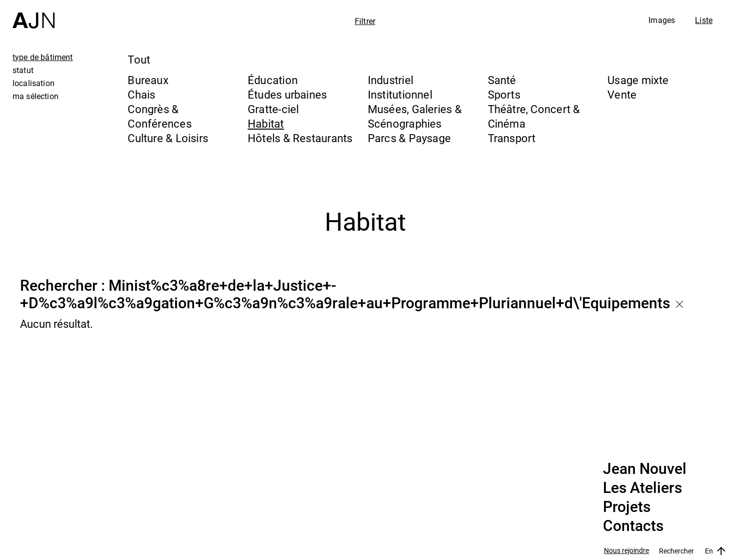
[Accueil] (34, 14)
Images (662, 20)
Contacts (633, 526)
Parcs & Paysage (409, 138)
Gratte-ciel (273, 109)
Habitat (266, 123)
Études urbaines (287, 94)
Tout (139, 59)
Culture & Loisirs (168, 138)
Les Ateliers (642, 488)
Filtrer (365, 21)
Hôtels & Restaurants (300, 138)
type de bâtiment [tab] (43, 57)
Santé (502, 80)
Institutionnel (400, 94)
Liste (704, 20)
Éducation (273, 80)
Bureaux (148, 80)
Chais (141, 94)
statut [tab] (23, 70)
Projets (627, 507)
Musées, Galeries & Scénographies (415, 116)
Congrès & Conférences (159, 116)
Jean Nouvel (645, 469)
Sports (504, 94)
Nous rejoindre (626, 551)
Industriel (391, 80)
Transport (512, 138)
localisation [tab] (34, 83)
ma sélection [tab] (36, 96)
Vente (622, 94)
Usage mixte (638, 80)
